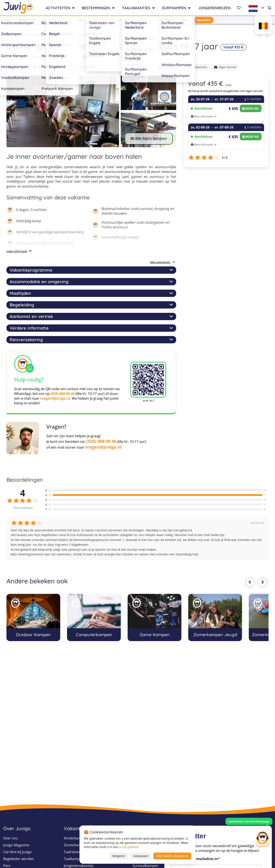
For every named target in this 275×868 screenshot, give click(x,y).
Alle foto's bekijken (149, 139)
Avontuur (27, 20)
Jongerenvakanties (79, 866)
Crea (185, 20)
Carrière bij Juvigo (18, 852)
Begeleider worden (18, 859)
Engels (79, 20)
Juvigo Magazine (16, 845)
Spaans (62, 20)
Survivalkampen (145, 866)
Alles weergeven (163, 262)
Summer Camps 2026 (35, 35)
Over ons (11, 838)
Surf (46, 20)
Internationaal (162, 20)
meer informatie (17, 251)
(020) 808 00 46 (63, 394)
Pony (138, 20)
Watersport (118, 20)
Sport (8, 20)
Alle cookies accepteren (172, 856)
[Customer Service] (263, 839)
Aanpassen (141, 856)
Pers (7, 866)
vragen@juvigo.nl (55, 398)
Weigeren (119, 856)
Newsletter (203, 20)
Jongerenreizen (214, 8)
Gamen (96, 20)
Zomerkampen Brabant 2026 (71, 35)
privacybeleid (128, 847)
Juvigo (12, 35)
